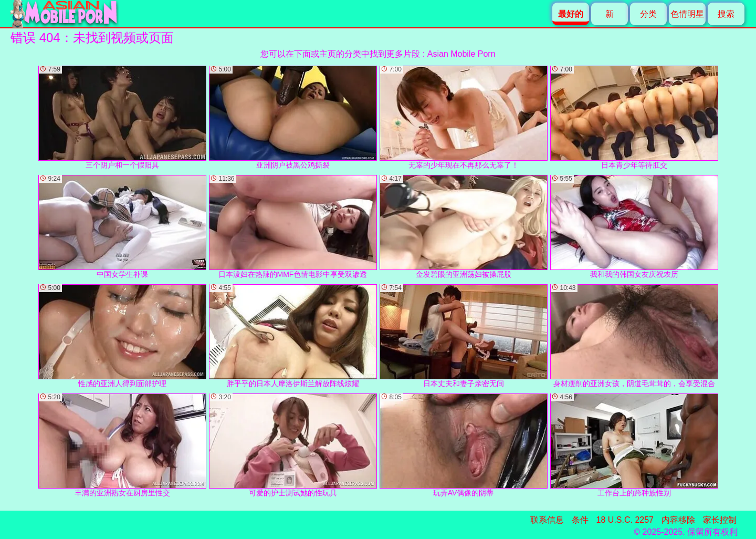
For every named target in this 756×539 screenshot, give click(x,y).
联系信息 (547, 520)
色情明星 (687, 14)
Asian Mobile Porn (461, 54)
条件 (580, 520)
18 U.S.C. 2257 (625, 520)
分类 (648, 14)
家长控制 (720, 520)
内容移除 (678, 520)
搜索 (726, 14)
